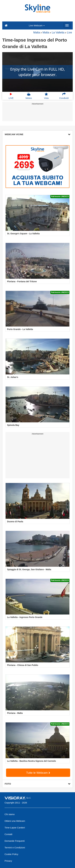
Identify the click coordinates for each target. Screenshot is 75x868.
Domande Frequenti (15, 841)
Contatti (8, 834)
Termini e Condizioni (15, 848)
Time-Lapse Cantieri (15, 828)
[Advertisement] (37, 114)
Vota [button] (46, 96)
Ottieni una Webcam (15, 821)
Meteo (29, 96)
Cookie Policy (11, 854)
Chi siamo (10, 814)
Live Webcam (37, 25)
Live (69, 33)
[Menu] (67, 25)
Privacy (8, 861)
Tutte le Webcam (38, 773)
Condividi (64, 96)
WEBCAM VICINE (37, 134)
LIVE (11, 96)
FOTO (37, 784)
